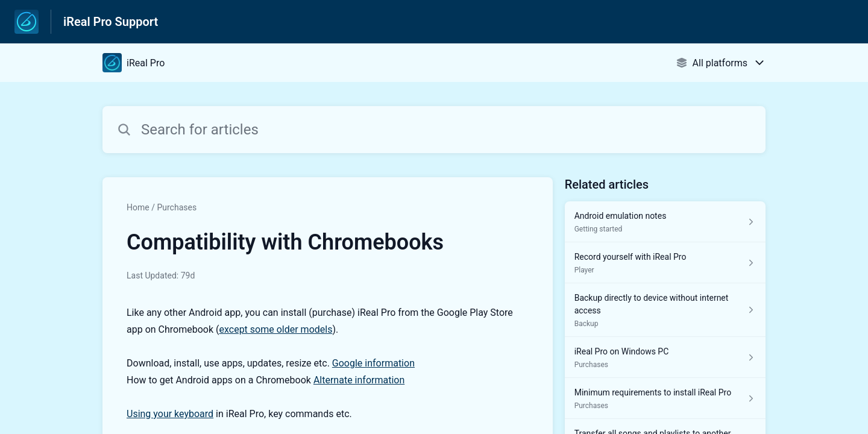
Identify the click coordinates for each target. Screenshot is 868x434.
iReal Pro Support (111, 22)
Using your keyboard (170, 414)
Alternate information (359, 380)
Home (138, 207)
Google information (373, 363)
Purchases (177, 207)
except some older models (276, 329)
